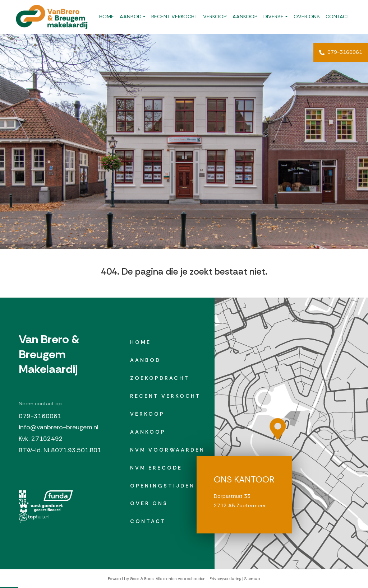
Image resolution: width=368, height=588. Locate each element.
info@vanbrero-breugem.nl (59, 427)
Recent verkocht (174, 17)
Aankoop (245, 17)
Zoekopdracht (160, 378)
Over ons (307, 17)
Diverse (273, 17)
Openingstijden (162, 486)
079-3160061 (341, 52)
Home (107, 17)
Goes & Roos (142, 579)
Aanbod (131, 17)
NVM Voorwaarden (167, 450)
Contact (337, 17)
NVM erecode (156, 468)
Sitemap (252, 579)
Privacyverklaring (225, 579)
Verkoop (215, 17)
